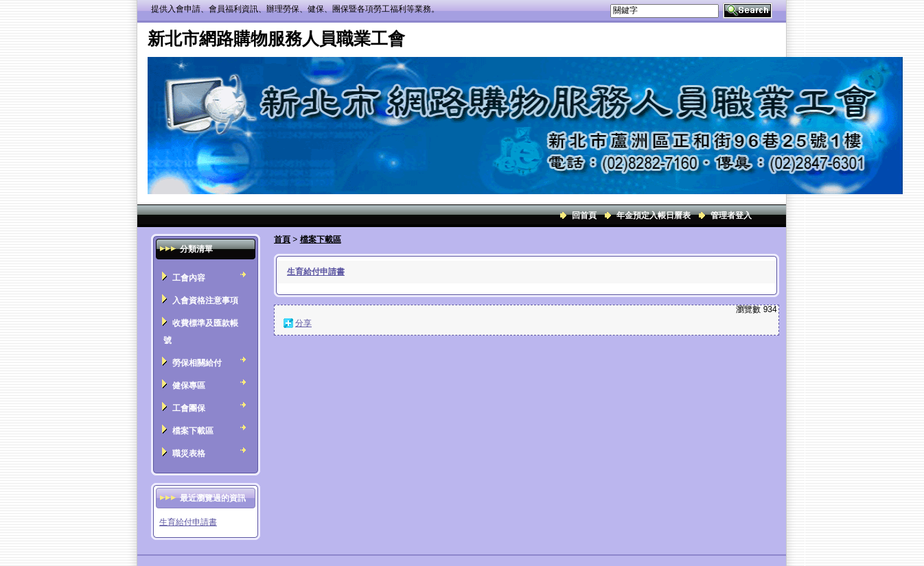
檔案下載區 (321, 239)
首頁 (282, 239)
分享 (303, 323)
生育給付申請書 (188, 522)
